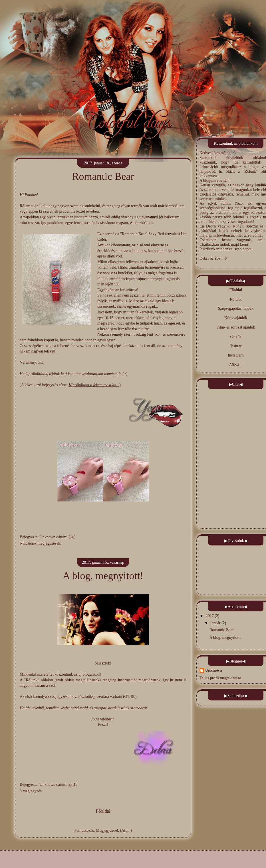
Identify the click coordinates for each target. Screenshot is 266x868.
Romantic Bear (103, 176)
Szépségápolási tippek (236, 308)
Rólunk (236, 299)
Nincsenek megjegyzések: (41, 543)
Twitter (236, 346)
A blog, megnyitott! (103, 576)
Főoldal (103, 811)
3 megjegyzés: (31, 791)
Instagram (236, 355)
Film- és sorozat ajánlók (236, 327)
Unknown (48, 537)
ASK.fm (236, 365)
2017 (210, 616)
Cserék (236, 337)
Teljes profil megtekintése (220, 678)
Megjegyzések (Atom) (114, 830)
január (215, 623)
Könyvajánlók (236, 318)
